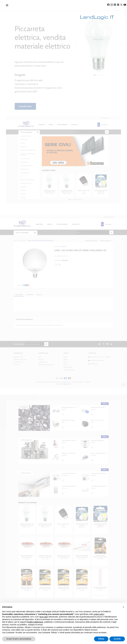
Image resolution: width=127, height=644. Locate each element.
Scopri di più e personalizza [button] (19, 639)
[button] (124, 607)
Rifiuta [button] (101, 639)
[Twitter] (121, 5)
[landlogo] (60, 18)
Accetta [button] (117, 639)
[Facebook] (108, 5)
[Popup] (7, 5)
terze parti (44, 617)
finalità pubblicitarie (35, 622)
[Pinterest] (118, 5)
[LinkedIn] (115, 5)
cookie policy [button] (99, 614)
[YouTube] (125, 5)
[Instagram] (112, 5)
